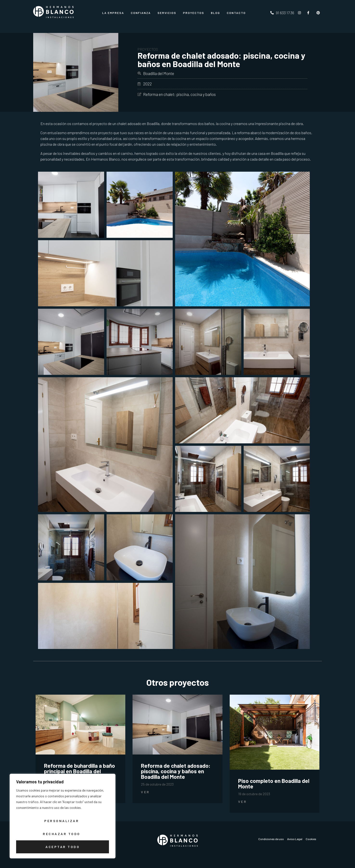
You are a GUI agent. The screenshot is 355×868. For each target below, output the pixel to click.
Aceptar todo (63, 847)
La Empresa (113, 13)
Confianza (141, 13)
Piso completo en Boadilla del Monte (274, 783)
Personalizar (62, 821)
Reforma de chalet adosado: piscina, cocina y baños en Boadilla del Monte (176, 771)
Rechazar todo (62, 834)
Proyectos (194, 13)
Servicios (167, 13)
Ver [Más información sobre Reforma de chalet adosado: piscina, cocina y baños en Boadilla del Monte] (145, 792)
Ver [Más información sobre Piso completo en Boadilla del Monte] (243, 802)
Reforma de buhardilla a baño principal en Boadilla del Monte (79, 771)
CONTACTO (236, 13)
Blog (216, 13)
